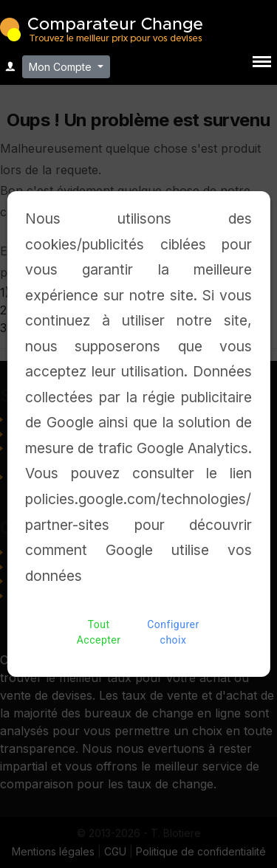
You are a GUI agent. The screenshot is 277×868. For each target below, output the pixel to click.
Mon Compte (62, 67)
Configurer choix (174, 633)
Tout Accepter (99, 633)
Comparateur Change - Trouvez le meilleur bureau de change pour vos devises (101, 28)
